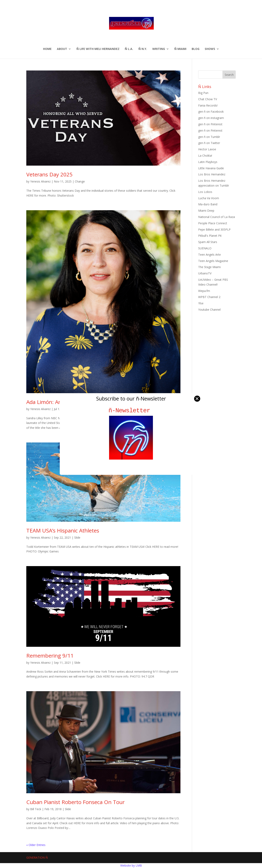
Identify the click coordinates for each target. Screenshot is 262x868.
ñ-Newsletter (131, 411)
